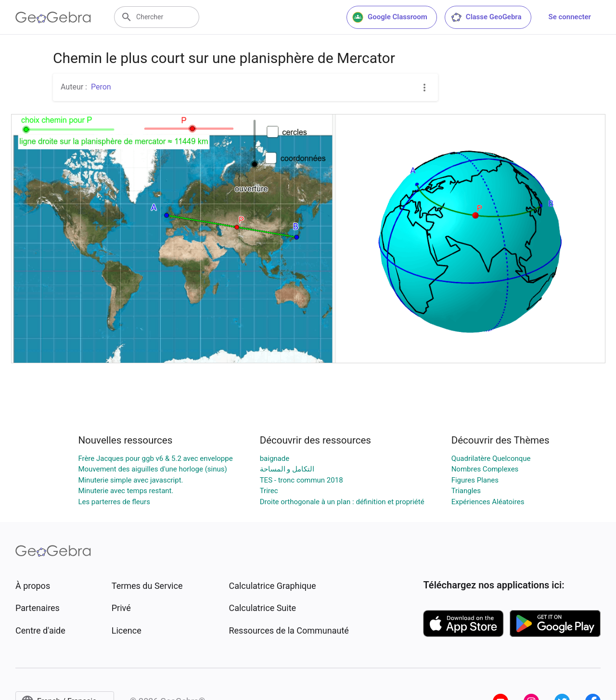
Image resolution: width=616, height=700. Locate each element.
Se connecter (570, 17)
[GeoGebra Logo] (53, 17)
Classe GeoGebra (486, 17)
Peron (101, 87)
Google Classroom (390, 17)
